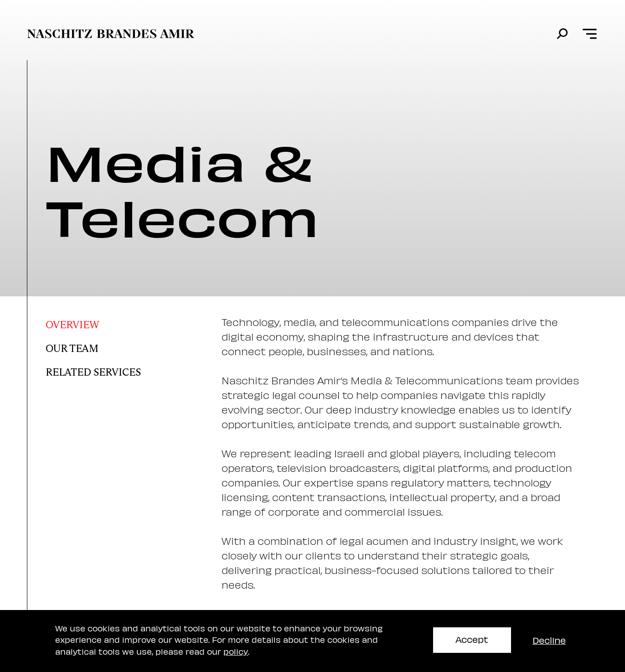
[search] (562, 34)
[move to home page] (111, 34)
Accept (472, 639)
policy (236, 651)
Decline (549, 640)
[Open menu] (590, 34)
